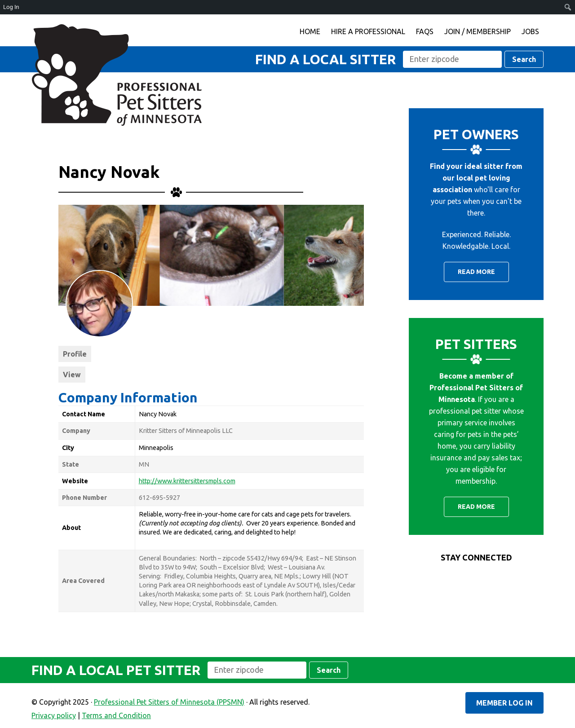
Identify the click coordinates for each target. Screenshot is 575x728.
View (72, 375)
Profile (75, 354)
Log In (11, 7)
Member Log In (504, 703)
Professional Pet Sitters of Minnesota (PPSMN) (117, 75)
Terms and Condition (116, 715)
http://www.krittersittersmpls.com (187, 481)
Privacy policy (54, 715)
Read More (476, 272)
